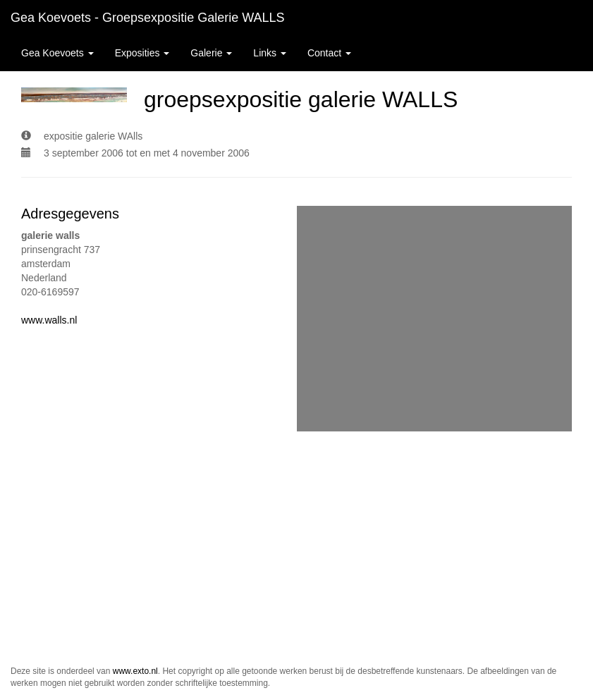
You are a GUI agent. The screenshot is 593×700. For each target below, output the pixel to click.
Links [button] (270, 53)
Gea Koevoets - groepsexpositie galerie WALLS (148, 18)
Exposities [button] (142, 53)
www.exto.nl (135, 671)
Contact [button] (329, 53)
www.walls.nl (49, 320)
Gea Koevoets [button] (57, 53)
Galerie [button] (211, 53)
